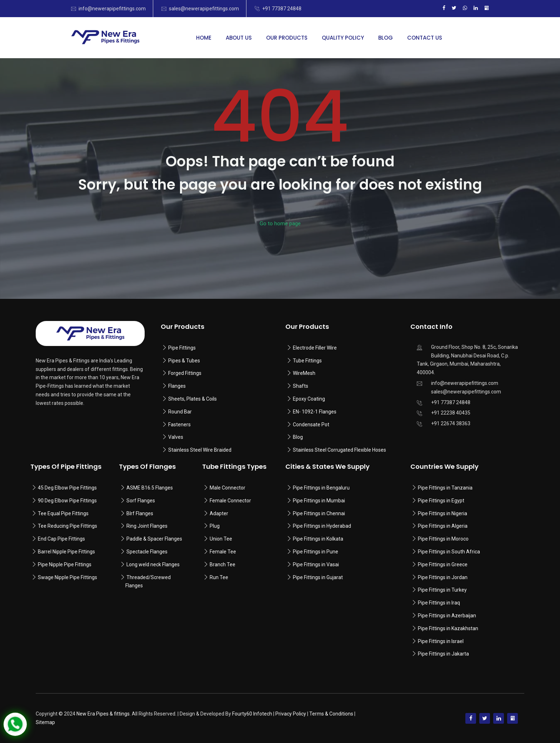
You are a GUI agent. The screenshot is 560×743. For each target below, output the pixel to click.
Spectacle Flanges (147, 552)
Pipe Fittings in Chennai (319, 513)
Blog (386, 38)
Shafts (301, 386)
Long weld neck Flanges (153, 564)
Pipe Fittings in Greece (443, 564)
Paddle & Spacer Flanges (154, 539)
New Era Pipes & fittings (103, 714)
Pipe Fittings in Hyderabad (322, 526)
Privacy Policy (291, 714)
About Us (239, 38)
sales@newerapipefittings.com (204, 9)
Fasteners (179, 425)
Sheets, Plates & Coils (192, 399)
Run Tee (219, 577)
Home (204, 38)
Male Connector (227, 488)
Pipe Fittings (182, 348)
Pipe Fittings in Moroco (443, 539)
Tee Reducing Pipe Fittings (67, 526)
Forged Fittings (185, 373)
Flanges (177, 386)
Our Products (287, 38)
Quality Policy (343, 38)
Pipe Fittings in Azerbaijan (447, 616)
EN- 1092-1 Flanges (315, 412)
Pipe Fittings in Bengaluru (321, 488)
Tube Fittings (307, 361)
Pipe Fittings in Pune (316, 552)
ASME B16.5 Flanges (150, 488)
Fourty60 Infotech (252, 714)
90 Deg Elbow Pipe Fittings (67, 501)
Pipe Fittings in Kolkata (318, 539)
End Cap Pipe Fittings (61, 539)
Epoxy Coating (309, 399)
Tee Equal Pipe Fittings (63, 513)
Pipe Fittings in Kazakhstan (448, 628)
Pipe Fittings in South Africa (449, 552)
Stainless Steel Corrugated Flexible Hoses (339, 450)
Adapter (219, 513)
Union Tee (221, 539)
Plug (215, 526)
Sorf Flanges (141, 501)
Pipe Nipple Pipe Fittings (65, 564)
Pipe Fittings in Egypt (441, 501)
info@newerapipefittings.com (112, 9)
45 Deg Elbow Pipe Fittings (67, 488)
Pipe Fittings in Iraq (439, 603)
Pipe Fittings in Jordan (443, 577)
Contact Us (425, 38)
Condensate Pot (311, 425)
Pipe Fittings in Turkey (442, 590)
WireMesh (304, 373)
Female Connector (230, 501)
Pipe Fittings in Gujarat (318, 577)
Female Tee (223, 552)
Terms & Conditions (331, 714)
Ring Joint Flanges (147, 526)
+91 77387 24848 (282, 9)
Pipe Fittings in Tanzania (445, 488)
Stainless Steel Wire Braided (200, 450)
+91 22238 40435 (451, 413)
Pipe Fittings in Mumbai (319, 501)
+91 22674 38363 (451, 423)
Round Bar (180, 412)
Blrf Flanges (140, 513)
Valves (176, 437)
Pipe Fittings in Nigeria (442, 513)
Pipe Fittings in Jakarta (443, 654)
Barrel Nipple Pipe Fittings (66, 552)
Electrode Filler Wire (315, 348)
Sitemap (45, 722)
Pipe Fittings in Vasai (316, 564)
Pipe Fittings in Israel (441, 641)
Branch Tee (222, 564)
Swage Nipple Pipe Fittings (67, 577)
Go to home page (280, 224)
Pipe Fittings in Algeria (443, 526)
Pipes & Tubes (184, 361)
